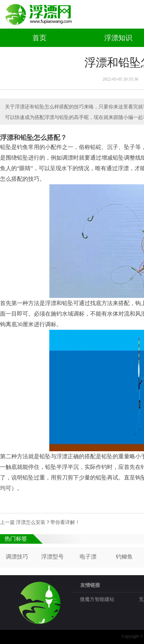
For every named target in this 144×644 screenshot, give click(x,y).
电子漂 (88, 557)
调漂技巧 (17, 557)
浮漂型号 (52, 557)
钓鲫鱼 (124, 557)
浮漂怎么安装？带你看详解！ (48, 522)
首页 (39, 38)
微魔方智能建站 (97, 599)
